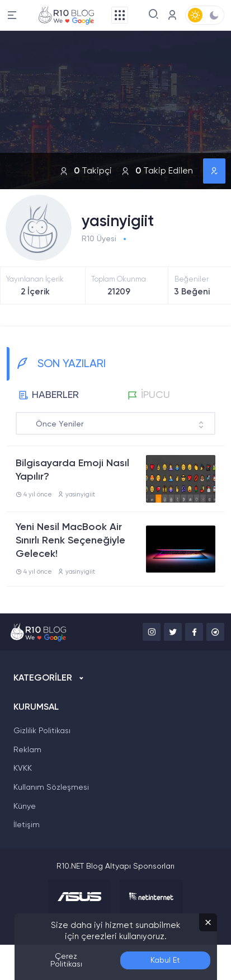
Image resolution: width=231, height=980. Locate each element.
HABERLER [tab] (49, 395)
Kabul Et (165, 960)
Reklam (27, 750)
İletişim (27, 825)
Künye (25, 806)
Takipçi (86, 171)
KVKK (23, 768)
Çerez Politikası (66, 960)
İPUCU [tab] (149, 395)
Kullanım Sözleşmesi (51, 787)
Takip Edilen (157, 171)
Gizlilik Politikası (42, 731)
